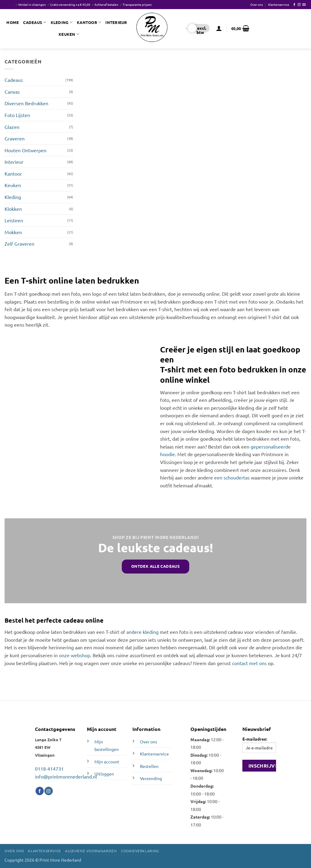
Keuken (69, 34)
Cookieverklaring (140, 851)
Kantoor (89, 22)
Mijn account (107, 762)
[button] (219, 28)
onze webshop (75, 655)
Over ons (256, 4)
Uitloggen (104, 774)
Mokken (13, 232)
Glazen (12, 127)
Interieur (116, 22)
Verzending (151, 778)
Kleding (62, 22)
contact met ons (249, 663)
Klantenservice (279, 4)
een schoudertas (232, 477)
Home (13, 22)
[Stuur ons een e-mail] (304, 5)
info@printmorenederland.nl (66, 776)
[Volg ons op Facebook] (294, 5)
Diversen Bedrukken (26, 103)
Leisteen (14, 220)
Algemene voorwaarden (91, 851)
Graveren (15, 138)
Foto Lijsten (17, 115)
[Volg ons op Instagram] (299, 5)
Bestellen (149, 766)
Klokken (13, 209)
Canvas (12, 92)
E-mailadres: (259, 745)
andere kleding (142, 632)
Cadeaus (35, 22)
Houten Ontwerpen (26, 150)
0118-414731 (49, 769)
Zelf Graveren (19, 244)
